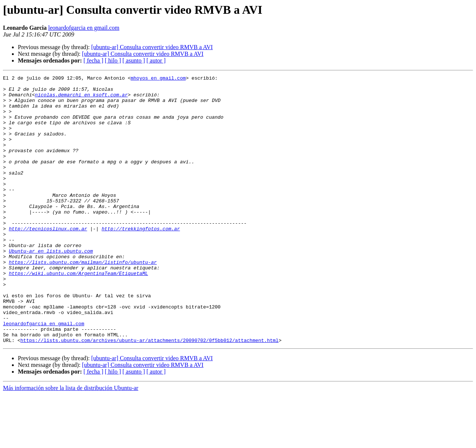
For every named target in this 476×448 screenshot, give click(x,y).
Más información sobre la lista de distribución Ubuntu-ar (71, 441)
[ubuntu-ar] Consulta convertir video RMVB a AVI (152, 47)
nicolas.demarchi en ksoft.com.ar (81, 99)
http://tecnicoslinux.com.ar (48, 260)
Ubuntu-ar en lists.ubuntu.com (51, 287)
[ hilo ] (113, 60)
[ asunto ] (134, 60)
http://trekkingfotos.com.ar (141, 260)
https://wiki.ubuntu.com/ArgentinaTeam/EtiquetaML (78, 313)
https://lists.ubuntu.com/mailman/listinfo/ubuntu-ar (83, 300)
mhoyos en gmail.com (158, 79)
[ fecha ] (93, 60)
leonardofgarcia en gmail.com (83, 28)
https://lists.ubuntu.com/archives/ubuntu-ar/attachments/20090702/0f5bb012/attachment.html (149, 394)
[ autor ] (156, 60)
